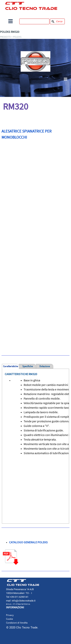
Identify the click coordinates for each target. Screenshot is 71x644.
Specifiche (28, 366)
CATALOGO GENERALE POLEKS (28, 542)
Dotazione (45, 366)
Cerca (59, 21)
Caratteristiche (11, 366)
